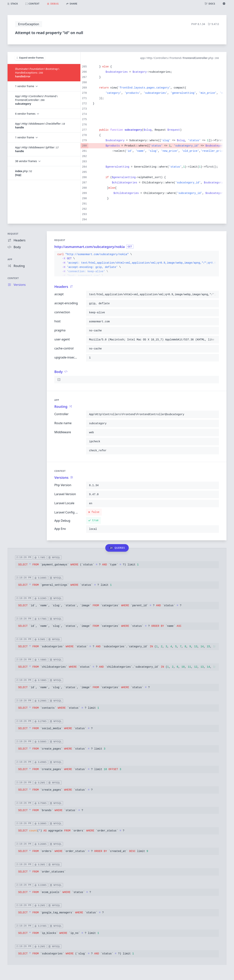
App (10, 259)
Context (13, 278)
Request (13, 234)
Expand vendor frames (30, 58)
